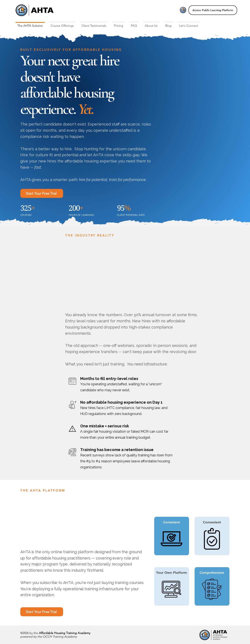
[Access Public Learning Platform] (213, 10)
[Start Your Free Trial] (42, 193)
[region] (213, 536)
